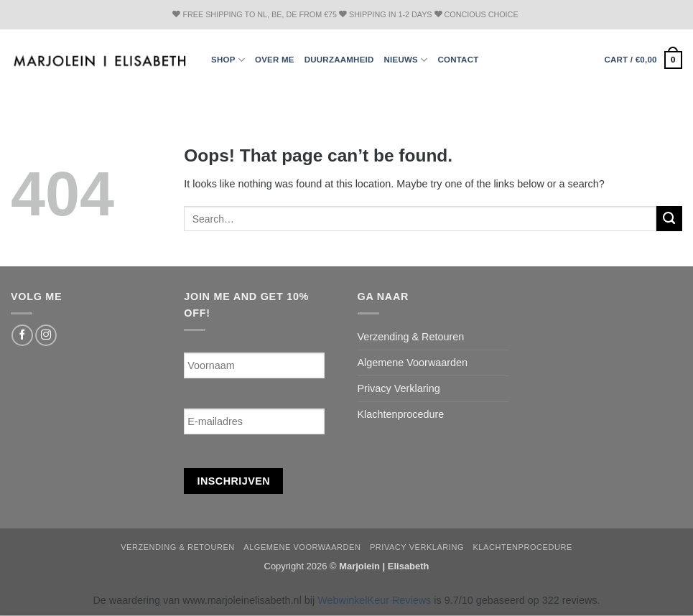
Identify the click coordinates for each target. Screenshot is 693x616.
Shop (228, 60)
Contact (458, 60)
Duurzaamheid (339, 60)
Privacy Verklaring (399, 388)
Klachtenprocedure (401, 414)
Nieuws (406, 60)
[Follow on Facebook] (22, 335)
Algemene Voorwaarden (413, 363)
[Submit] (669, 219)
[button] (643, 60)
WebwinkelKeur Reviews (374, 600)
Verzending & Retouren (411, 337)
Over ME (275, 60)
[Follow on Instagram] (46, 335)
